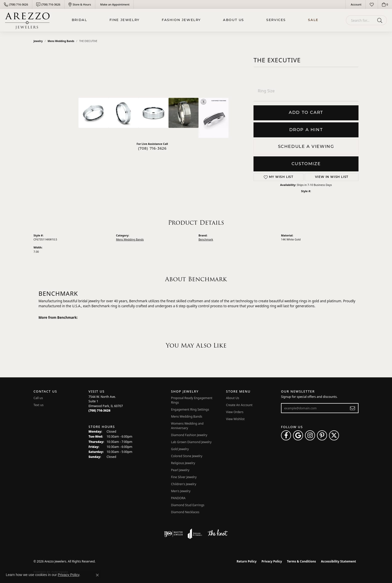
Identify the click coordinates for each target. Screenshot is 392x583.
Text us (38, 405)
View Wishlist (235, 419)
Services (276, 20)
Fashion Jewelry (181, 20)
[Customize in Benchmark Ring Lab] (213, 118)
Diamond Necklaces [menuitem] (185, 512)
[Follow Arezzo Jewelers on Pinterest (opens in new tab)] (322, 435)
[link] (16, 4)
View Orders (235, 412)
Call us (38, 398)
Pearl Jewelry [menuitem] (180, 470)
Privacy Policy (272, 561)
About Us (233, 20)
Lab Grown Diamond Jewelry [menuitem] (191, 442)
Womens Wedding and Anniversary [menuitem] (187, 426)
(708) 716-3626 (152, 149)
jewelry (38, 41)
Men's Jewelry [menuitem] (181, 491)
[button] (356, 4)
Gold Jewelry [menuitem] (180, 449)
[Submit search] (381, 20)
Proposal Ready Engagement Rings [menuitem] (192, 400)
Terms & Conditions (301, 561)
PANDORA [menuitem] (178, 498)
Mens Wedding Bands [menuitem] (187, 416)
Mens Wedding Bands (61, 41)
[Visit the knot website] (217, 534)
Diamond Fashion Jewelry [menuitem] (189, 435)
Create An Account (239, 405)
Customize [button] (306, 164)
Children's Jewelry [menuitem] (184, 484)
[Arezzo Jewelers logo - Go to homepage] (27, 20)
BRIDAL (79, 20)
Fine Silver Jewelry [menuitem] (184, 477)
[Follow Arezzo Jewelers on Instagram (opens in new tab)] (310, 435)
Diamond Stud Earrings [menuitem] (188, 505)
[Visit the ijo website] (173, 534)
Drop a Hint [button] (306, 130)
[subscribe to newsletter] (353, 408)
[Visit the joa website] (195, 534)
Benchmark (206, 239)
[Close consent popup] (97, 575)
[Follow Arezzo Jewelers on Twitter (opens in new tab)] (334, 435)
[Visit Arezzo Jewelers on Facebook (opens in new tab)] (286, 435)
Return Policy (247, 561)
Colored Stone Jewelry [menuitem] (187, 456)
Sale (313, 20)
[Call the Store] (99, 410)
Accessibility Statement (338, 561)
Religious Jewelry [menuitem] (183, 463)
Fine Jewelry (124, 20)
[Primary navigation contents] (195, 20)
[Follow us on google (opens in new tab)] (298, 435)
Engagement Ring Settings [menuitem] (190, 409)
